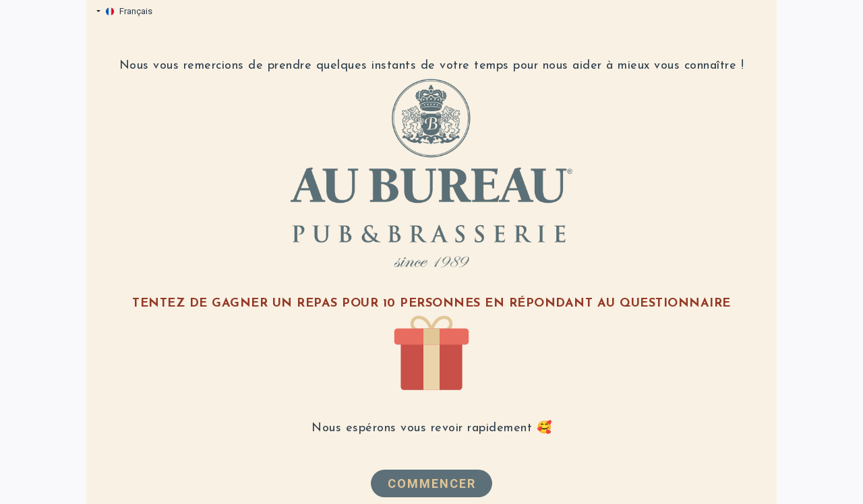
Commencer (432, 483)
